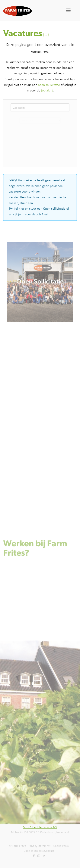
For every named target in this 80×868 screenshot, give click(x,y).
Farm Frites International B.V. (40, 827)
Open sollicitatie (54, 208)
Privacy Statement (40, 846)
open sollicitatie (49, 85)
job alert (47, 90)
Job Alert (42, 214)
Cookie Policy (61, 846)
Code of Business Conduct (39, 851)
